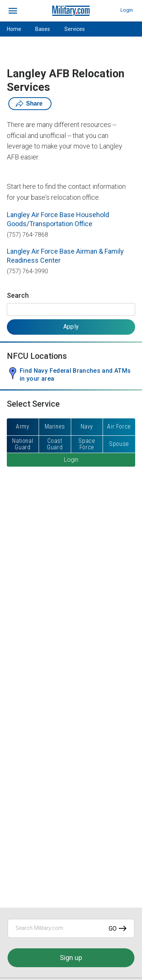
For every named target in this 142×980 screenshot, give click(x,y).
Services (75, 29)
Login (127, 10)
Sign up (71, 958)
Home (14, 29)
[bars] (13, 11)
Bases (43, 29)
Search (18, 295)
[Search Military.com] (71, 928)
